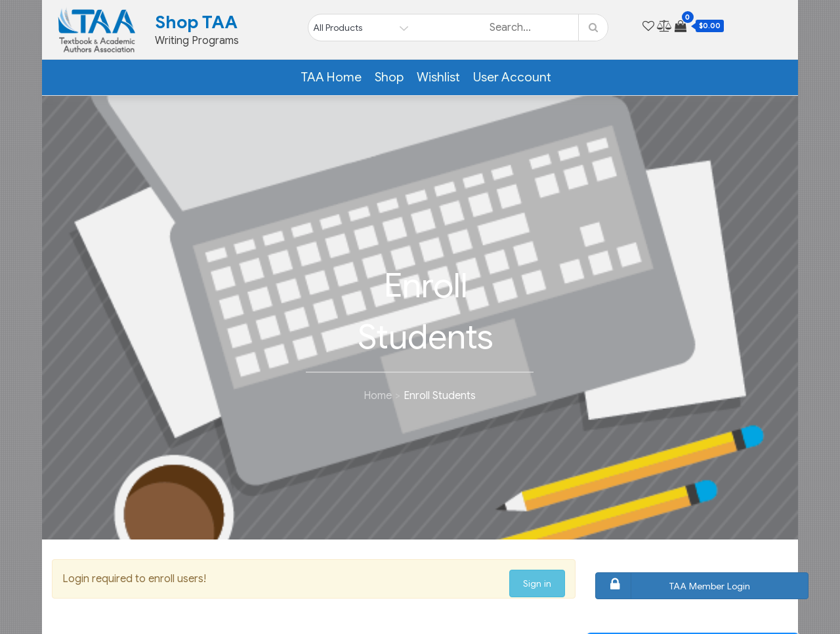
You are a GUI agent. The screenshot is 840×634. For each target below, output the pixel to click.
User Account (512, 77)
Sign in (537, 583)
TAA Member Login (675, 586)
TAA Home (331, 77)
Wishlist (438, 77)
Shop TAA (196, 22)
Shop (389, 77)
